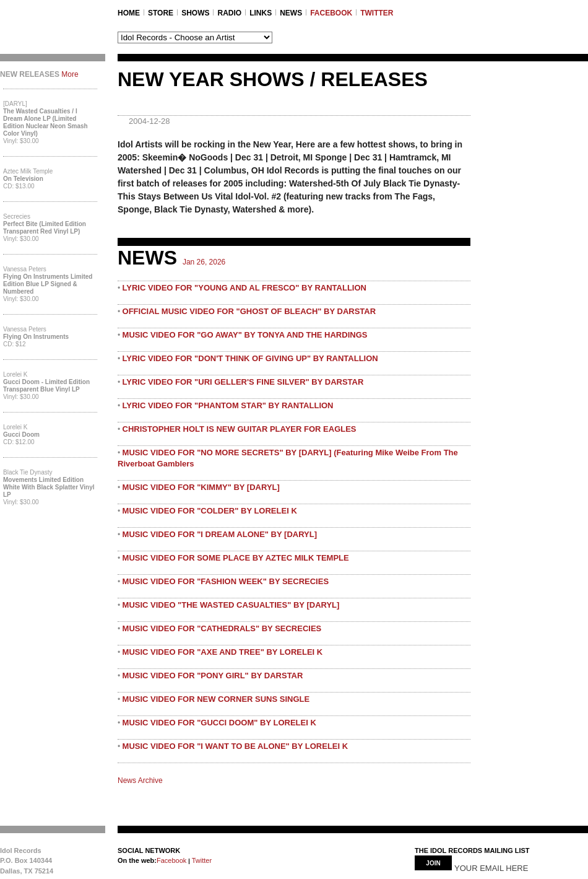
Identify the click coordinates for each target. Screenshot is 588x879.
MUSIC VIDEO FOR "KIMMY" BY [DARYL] (201, 487)
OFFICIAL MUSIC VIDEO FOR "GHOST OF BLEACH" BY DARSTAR (249, 311)
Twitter (201, 860)
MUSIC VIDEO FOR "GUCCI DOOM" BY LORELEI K (219, 723)
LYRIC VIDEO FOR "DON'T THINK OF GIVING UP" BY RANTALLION (250, 358)
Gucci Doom (21, 435)
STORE (161, 13)
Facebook (171, 860)
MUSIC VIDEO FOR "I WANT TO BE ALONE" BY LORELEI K (236, 746)
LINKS (261, 13)
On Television (23, 179)
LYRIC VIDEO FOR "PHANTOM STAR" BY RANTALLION (228, 405)
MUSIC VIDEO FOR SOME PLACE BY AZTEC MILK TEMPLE (236, 558)
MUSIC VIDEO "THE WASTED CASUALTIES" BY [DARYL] (231, 605)
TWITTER (377, 13)
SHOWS (195, 13)
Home (129, 13)
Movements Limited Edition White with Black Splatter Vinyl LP (49, 487)
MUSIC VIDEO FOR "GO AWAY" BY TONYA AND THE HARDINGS (245, 335)
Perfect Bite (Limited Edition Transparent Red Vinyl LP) (45, 228)
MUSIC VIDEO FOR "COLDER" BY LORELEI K (210, 511)
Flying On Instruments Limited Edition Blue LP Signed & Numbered (48, 284)
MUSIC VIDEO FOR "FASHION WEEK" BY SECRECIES (226, 581)
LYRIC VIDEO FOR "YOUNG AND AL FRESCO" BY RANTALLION (244, 288)
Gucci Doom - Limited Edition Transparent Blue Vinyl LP (46, 386)
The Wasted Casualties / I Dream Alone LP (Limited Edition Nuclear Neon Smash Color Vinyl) (45, 122)
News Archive (140, 781)
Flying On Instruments (36, 337)
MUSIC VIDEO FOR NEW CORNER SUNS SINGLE (216, 699)
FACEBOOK (331, 13)
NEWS (291, 13)
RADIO (229, 13)
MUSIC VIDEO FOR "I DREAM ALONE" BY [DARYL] (220, 534)
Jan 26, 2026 (204, 262)
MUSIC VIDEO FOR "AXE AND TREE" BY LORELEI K (223, 652)
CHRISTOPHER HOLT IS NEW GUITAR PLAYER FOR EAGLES (240, 429)
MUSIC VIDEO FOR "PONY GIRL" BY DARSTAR (213, 676)
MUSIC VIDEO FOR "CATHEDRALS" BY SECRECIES (222, 628)
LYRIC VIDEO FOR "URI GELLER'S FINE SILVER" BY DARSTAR (243, 382)
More (70, 74)
